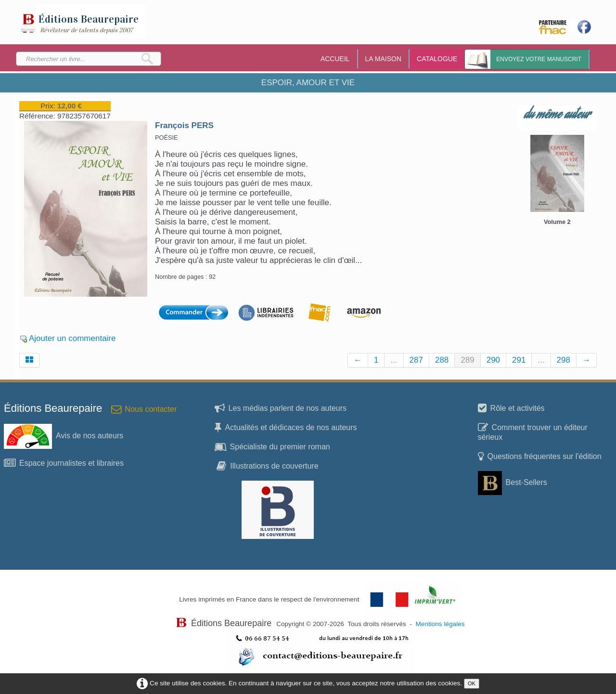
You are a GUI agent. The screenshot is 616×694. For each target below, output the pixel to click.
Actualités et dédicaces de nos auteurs (286, 427)
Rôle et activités (511, 408)
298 (564, 360)
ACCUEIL (335, 59)
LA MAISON (383, 59)
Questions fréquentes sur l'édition (540, 456)
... (394, 360)
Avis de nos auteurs (64, 436)
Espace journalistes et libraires (64, 463)
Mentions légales (440, 624)
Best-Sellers (513, 482)
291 (519, 360)
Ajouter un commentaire (72, 338)
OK (472, 683)
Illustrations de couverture (267, 466)
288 (442, 360)
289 (467, 360)
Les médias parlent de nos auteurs (281, 408)
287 (416, 360)
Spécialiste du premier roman (272, 447)
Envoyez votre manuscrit (539, 59)
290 (493, 360)
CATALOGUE (437, 59)
